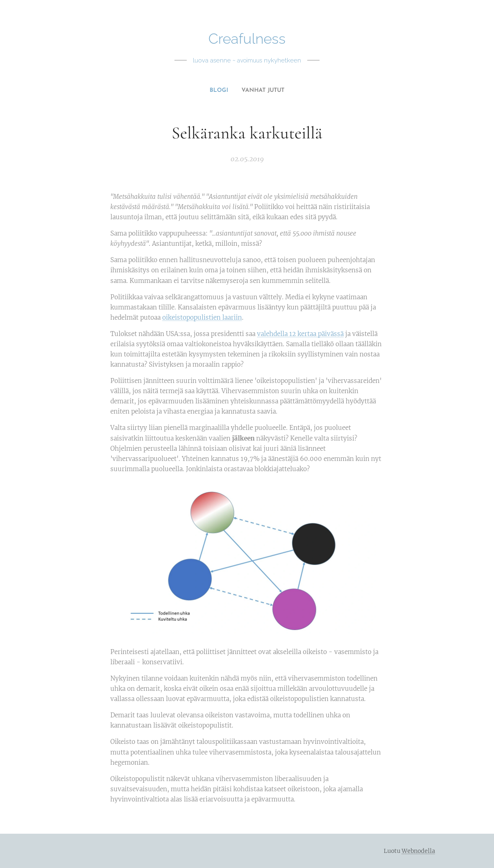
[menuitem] (244, 91)
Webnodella (418, 851)
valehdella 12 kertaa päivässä (300, 334)
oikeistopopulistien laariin (202, 317)
